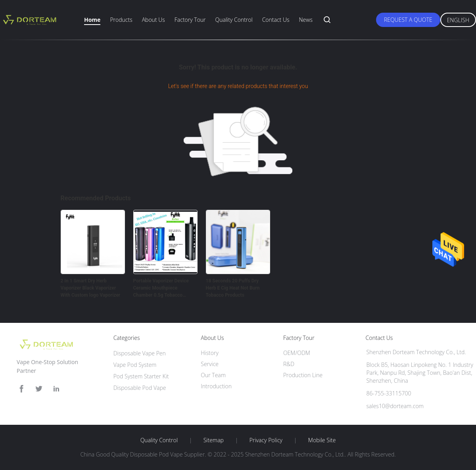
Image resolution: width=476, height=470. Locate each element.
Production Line (303, 375)
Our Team (213, 375)
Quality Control (234, 20)
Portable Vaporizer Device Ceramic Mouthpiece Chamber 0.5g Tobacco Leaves (161, 288)
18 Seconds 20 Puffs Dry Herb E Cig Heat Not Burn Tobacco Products (233, 288)
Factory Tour (190, 20)
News (305, 20)
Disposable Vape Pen (140, 353)
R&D (289, 364)
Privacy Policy (266, 440)
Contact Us (276, 20)
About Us (154, 20)
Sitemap (214, 440)
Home (92, 20)
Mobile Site (322, 440)
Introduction (216, 386)
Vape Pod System (135, 365)
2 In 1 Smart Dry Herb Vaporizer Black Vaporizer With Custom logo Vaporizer (91, 288)
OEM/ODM (297, 353)
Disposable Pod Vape (140, 388)
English (458, 20)
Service (210, 364)
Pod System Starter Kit (141, 376)
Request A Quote (408, 20)
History (210, 353)
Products (121, 20)
